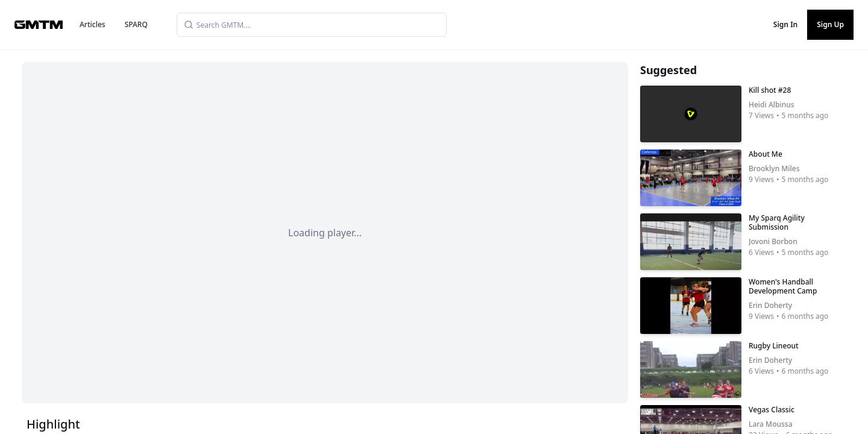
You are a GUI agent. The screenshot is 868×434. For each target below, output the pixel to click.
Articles (93, 24)
